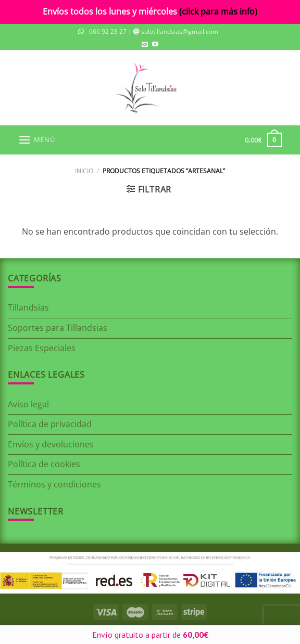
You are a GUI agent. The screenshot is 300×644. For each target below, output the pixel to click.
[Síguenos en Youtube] (155, 45)
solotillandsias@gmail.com (180, 31)
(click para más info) (218, 11)
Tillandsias (28, 307)
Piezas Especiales (42, 348)
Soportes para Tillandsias (58, 328)
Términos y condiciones (54, 484)
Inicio (84, 171)
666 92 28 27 (108, 31)
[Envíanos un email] (145, 45)
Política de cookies (44, 464)
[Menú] (36, 140)
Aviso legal (28, 404)
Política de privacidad (50, 424)
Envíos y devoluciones (51, 444)
